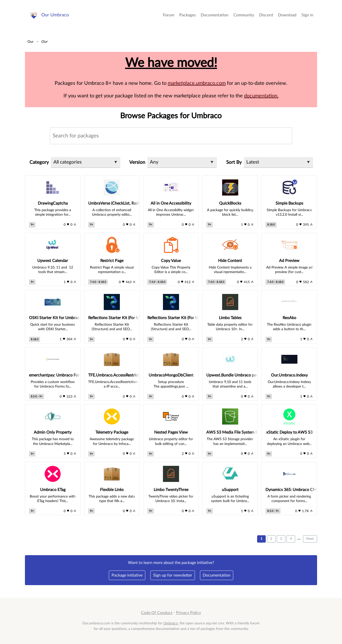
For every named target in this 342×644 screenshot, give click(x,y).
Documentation (215, 15)
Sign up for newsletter (173, 575)
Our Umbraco (55, 15)
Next (310, 539)
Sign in (307, 15)
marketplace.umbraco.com (197, 83)
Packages (187, 15)
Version (137, 162)
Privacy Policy (189, 613)
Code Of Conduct (157, 613)
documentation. (261, 96)
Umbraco (171, 623)
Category (39, 162)
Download (287, 15)
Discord (266, 15)
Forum (169, 15)
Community (244, 15)
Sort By (234, 162)
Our (30, 42)
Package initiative (127, 575)
